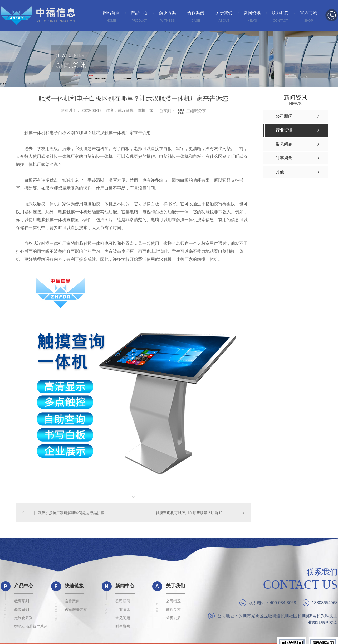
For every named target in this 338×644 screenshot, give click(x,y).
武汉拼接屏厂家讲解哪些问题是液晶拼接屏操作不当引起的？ (74, 513)
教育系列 (22, 601)
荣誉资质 (173, 618)
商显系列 (22, 609)
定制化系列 (23, 618)
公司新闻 (123, 601)
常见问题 (123, 618)
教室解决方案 (76, 609)
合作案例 (72, 601)
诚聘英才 (173, 609)
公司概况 (173, 601)
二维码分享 (196, 111)
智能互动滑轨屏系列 (31, 626)
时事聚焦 (123, 626)
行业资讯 (123, 609)
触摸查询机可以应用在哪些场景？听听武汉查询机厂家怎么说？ (200, 513)
